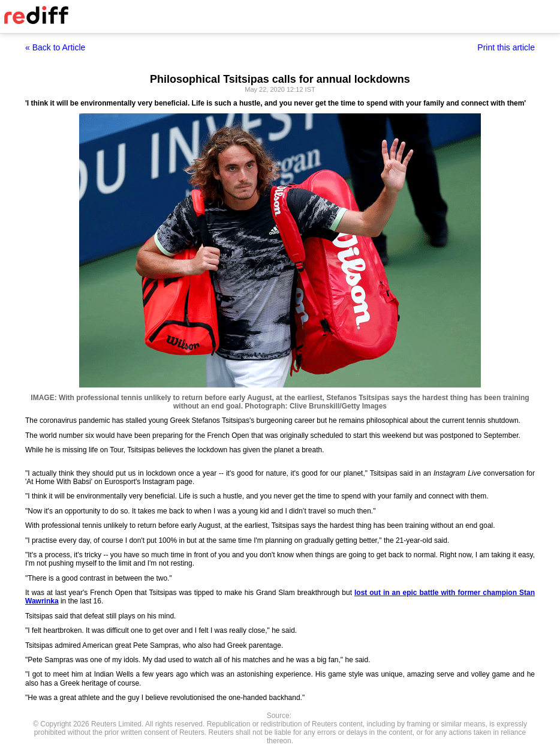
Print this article (506, 47)
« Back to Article (55, 47)
